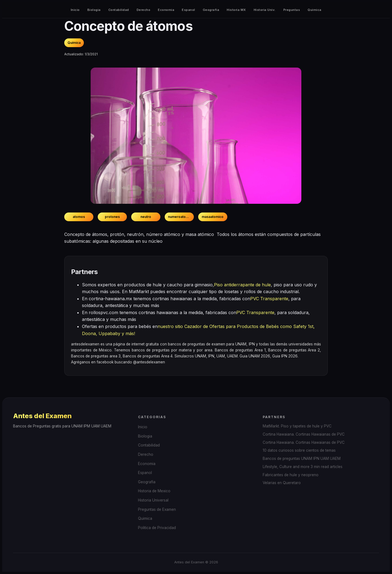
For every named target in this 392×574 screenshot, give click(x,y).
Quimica (315, 10)
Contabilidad (119, 10)
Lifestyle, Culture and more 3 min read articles (303, 467)
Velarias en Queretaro (282, 483)
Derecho (144, 10)
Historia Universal (153, 500)
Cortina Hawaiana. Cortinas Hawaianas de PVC (304, 434)
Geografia (211, 10)
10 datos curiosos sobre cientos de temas (299, 450)
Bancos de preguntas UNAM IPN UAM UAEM (302, 458)
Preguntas (292, 10)
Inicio (75, 10)
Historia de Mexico (154, 491)
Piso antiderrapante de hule (242, 285)
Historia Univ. (265, 10)
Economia (166, 10)
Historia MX (236, 10)
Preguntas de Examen (157, 509)
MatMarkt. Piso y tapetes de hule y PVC (297, 426)
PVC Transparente (269, 299)
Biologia (94, 10)
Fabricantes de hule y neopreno (291, 475)
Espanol (189, 10)
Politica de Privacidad (157, 528)
